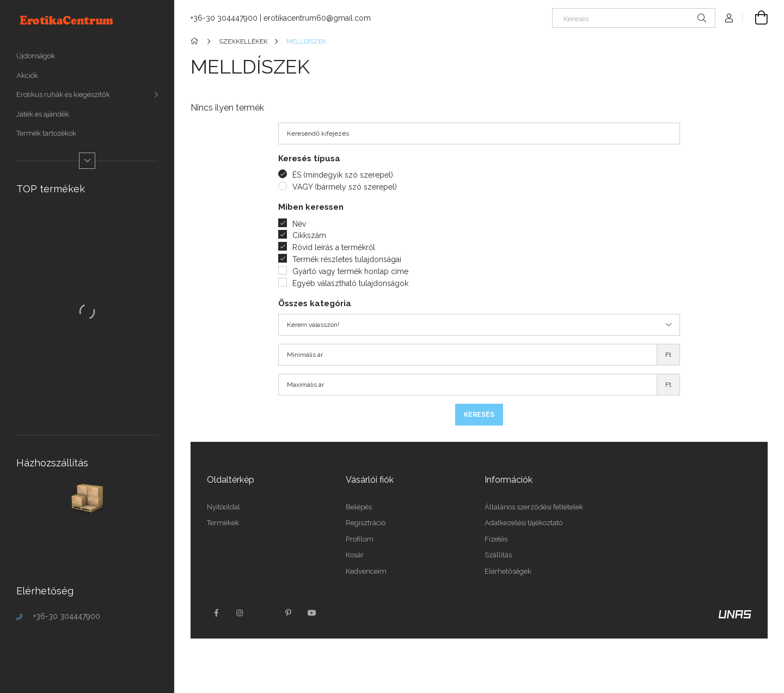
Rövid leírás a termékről (334, 247)
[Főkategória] (196, 41)
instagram (240, 613)
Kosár (355, 555)
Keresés (479, 415)
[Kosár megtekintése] (755, 18)
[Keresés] (634, 18)
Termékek (223, 523)
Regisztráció (366, 523)
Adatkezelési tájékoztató (523, 523)
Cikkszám (309, 235)
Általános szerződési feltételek (534, 507)
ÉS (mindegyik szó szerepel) (343, 175)
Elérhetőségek (508, 571)
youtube (312, 613)
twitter (264, 613)
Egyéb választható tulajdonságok (350, 283)
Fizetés (496, 539)
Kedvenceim (366, 571)
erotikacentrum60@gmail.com (317, 18)
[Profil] (729, 18)
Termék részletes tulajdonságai (347, 259)
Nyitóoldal (223, 507)
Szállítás (498, 555)
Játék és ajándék (43, 114)
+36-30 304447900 (67, 616)
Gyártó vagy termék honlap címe (350, 271)
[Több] (87, 161)
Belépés (359, 507)
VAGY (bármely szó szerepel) (345, 187)
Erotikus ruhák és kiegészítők (63, 95)
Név (299, 224)
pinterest (288, 613)
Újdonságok (36, 56)
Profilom (360, 539)
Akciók (27, 75)
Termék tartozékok (46, 133)
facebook (216, 613)
